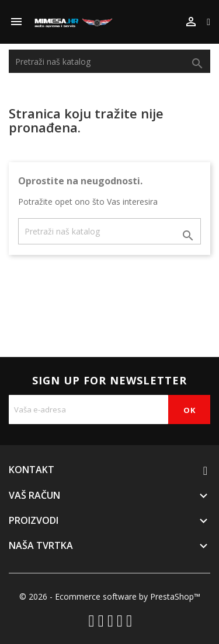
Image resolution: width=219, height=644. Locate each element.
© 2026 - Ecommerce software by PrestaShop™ (110, 596)
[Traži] (109, 61)
